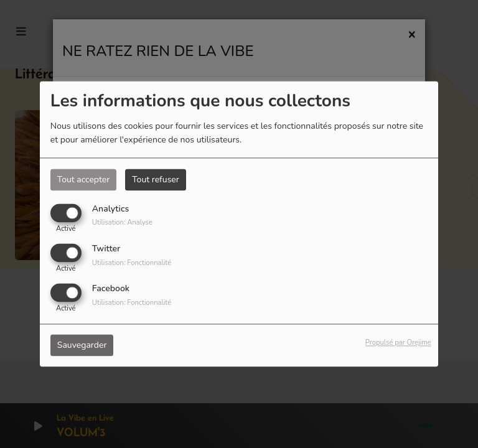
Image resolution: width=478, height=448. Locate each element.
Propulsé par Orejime (398, 343)
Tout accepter (83, 180)
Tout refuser (156, 180)
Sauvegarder (82, 346)
